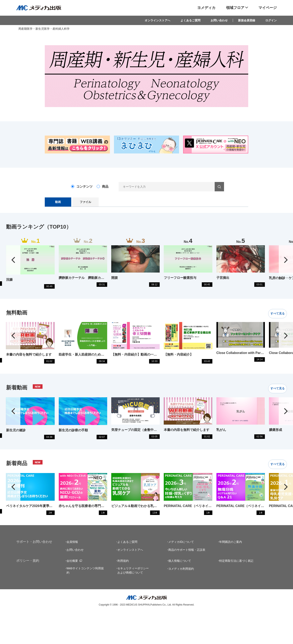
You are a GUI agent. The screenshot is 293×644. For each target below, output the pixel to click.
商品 (105, 187)
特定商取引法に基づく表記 (236, 592)
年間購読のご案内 (231, 573)
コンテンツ (84, 187)
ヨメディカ (206, 8)
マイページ (268, 8)
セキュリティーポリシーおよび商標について (133, 602)
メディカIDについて (181, 573)
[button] (286, 264)
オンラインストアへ (157, 20)
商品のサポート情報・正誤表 (187, 581)
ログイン (271, 20)
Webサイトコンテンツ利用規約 (85, 602)
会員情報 (72, 573)
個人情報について (180, 592)
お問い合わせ (219, 20)
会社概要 (72, 592)
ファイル (85, 202)
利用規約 (123, 592)
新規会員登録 (247, 20)
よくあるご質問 (190, 20)
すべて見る (274, 322)
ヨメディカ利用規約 (181, 600)
